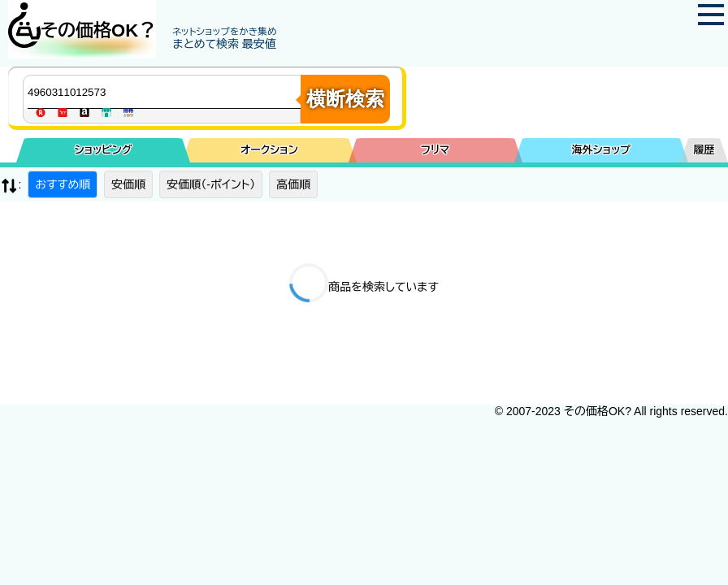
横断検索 (345, 99)
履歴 (704, 150)
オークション (269, 150)
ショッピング (104, 150)
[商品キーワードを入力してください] (166, 92)
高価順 (293, 184)
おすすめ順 (63, 184)
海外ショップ (601, 150)
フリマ (435, 150)
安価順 (128, 184)
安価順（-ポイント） (211, 184)
